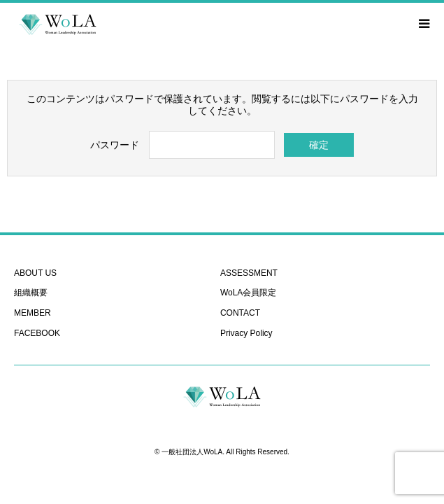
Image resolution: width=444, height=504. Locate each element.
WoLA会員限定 (248, 293)
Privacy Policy (246, 333)
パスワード (115, 145)
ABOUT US (35, 273)
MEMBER (33, 313)
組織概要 (31, 293)
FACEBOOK (37, 333)
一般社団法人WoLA (192, 452)
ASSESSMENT (249, 273)
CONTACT (240, 313)
